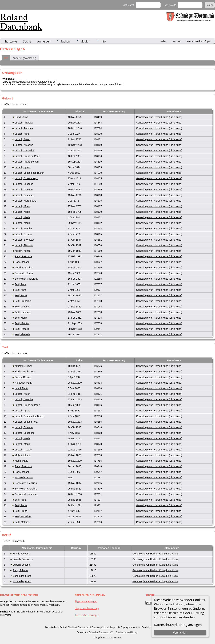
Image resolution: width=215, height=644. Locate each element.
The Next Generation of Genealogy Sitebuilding (91, 627)
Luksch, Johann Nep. (26, 178)
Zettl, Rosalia (22, 329)
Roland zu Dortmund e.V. (101, 632)
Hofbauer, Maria (23, 383)
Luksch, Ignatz (23, 167)
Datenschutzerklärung (127, 632)
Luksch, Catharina (25, 151)
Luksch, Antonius (24, 145)
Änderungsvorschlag (24, 58)
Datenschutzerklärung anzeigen (178, 625)
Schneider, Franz (24, 273)
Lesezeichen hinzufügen (198, 41)
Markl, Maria (21, 461)
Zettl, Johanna (23, 307)
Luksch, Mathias (24, 229)
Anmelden (44, 41)
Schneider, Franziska (26, 279)
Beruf (76, 548)
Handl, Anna (21, 117)
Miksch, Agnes (23, 251)
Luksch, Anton (22, 139)
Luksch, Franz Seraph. (27, 162)
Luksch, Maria (22, 206)
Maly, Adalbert (22, 455)
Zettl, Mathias (22, 323)
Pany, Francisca (23, 256)
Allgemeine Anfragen (86, 601)
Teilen (163, 41)
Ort (6, 58)
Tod (79, 360)
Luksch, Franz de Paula (28, 156)
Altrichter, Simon (23, 366)
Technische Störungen (87, 615)
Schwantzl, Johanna (26, 494)
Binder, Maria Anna (25, 372)
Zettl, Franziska (23, 301)
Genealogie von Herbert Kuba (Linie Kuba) (159, 117)
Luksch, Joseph (21, 565)
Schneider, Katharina (26, 489)
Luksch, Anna (22, 134)
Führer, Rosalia (23, 377)
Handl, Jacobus (21, 554)
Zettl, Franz (21, 295)
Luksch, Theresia (24, 245)
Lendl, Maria (21, 388)
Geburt (79, 111)
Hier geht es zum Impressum (108, 637)
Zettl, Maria (21, 318)
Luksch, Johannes (25, 195)
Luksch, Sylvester (24, 240)
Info (103, 41)
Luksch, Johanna (24, 184)
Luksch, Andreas (24, 123)
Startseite (11, 41)
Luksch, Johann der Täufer (29, 173)
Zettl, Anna (21, 284)
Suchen (65, 41)
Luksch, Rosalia (23, 234)
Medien (85, 41)
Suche (27, 41)
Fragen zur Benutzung (87, 608)
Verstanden (180, 633)
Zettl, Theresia (23, 334)
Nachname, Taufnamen (38, 111)
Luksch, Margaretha (26, 201)
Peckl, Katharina (24, 268)
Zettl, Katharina (23, 312)
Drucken (176, 41)
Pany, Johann (22, 262)
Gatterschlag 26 (47, 82)
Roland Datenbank (21, 22)
